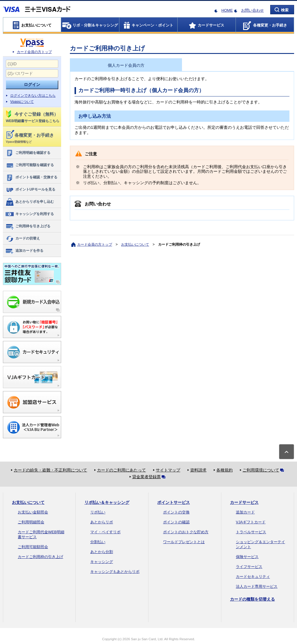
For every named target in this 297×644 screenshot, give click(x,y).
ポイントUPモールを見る (30, 190)
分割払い (98, 542)
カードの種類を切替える (252, 599)
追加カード (245, 512)
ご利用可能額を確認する (30, 165)
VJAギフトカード (251, 522)
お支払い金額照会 (33, 512)
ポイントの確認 (176, 522)
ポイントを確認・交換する (31, 177)
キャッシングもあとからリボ (115, 572)
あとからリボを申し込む (30, 202)
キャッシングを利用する (30, 214)
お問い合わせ (252, 10)
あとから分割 (102, 552)
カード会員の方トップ (34, 52)
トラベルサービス (251, 532)
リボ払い (98, 512)
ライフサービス (249, 567)
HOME (227, 10)
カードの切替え (23, 239)
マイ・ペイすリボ (105, 532)
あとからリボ (102, 522)
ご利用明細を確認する (28, 153)
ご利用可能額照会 (33, 547)
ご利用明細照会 (31, 522)
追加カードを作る (24, 251)
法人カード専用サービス (257, 586)
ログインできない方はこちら (33, 96)
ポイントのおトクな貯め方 (186, 532)
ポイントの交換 (176, 512)
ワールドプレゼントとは (184, 542)
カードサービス (244, 502)
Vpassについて (22, 102)
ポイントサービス (174, 502)
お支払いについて (135, 244)
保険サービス (247, 557)
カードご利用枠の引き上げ (40, 557)
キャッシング (102, 562)
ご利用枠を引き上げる (28, 226)
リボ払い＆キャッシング (107, 502)
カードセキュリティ (253, 577)
